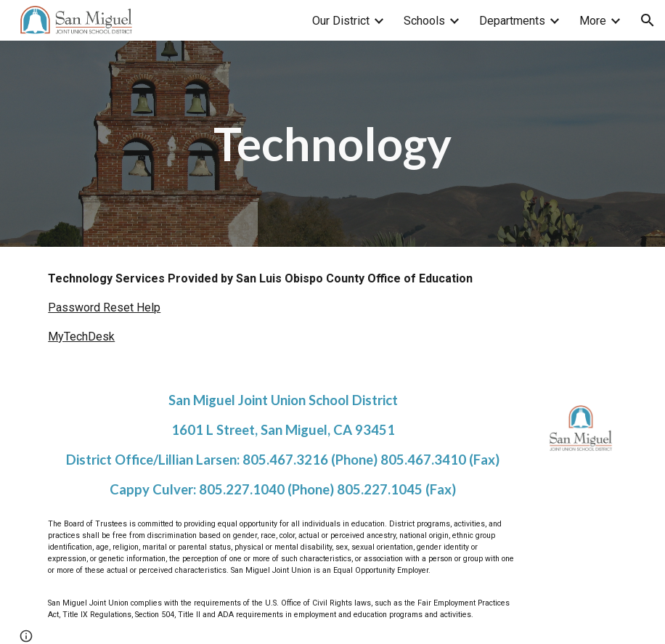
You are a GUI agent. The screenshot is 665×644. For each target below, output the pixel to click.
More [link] (593, 21)
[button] (648, 20)
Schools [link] (424, 21)
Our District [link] (341, 21)
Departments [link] (512, 21)
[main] (332, 144)
